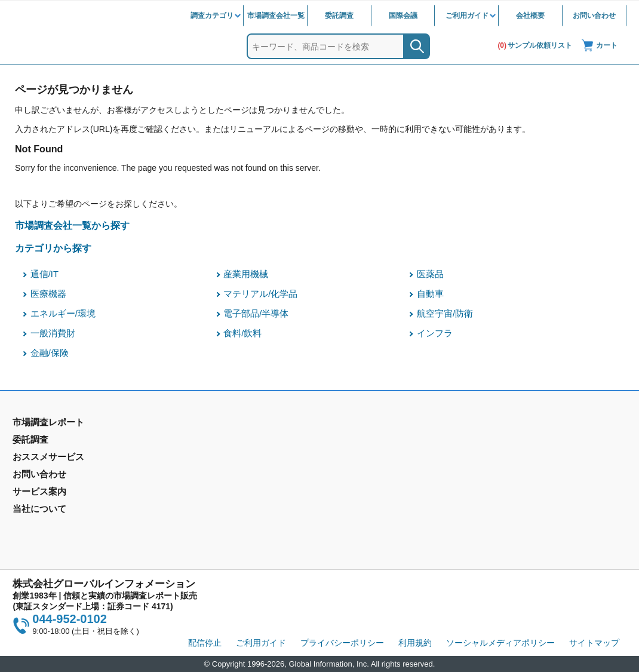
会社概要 (530, 16)
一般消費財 (53, 333)
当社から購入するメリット (374, 501)
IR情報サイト (504, 459)
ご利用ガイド (467, 16)
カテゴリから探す (53, 248)
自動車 (430, 294)
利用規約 (415, 643)
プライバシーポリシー (342, 643)
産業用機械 (246, 274)
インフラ (435, 333)
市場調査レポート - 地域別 (62, 459)
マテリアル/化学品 (260, 294)
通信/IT (44, 274)
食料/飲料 (242, 333)
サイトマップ (594, 643)
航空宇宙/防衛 (445, 314)
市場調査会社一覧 (276, 16)
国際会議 (403, 16)
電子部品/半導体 (256, 314)
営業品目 (340, 484)
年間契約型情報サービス (59, 476)
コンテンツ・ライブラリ (370, 518)
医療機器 (48, 294)
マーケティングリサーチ (214, 459)
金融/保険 (50, 353)
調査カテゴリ (212, 16)
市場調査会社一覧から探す (72, 225)
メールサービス (198, 501)
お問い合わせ (594, 16)
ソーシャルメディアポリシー (500, 643)
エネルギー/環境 (63, 314)
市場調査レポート (46, 441)
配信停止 (205, 643)
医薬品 (430, 274)
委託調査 (339, 16)
